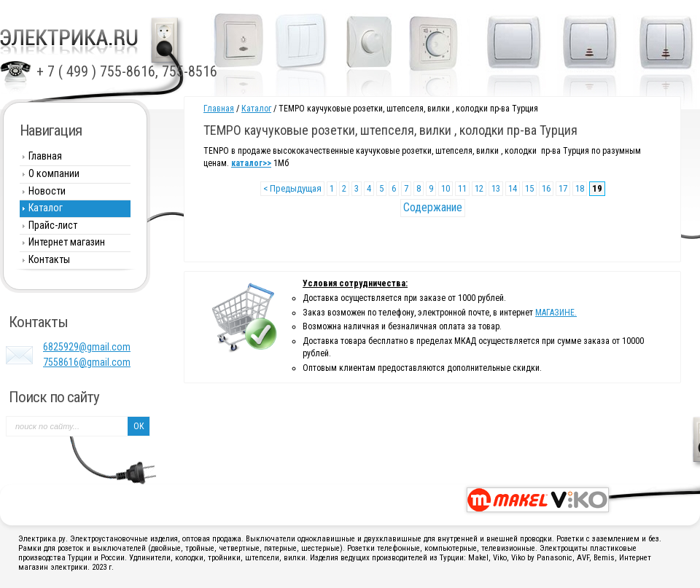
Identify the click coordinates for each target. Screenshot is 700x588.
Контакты (49, 259)
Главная (219, 109)
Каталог (256, 109)
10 (446, 188)
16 (546, 188)
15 (529, 188)
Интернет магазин (67, 242)
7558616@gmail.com (87, 362)
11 (462, 188)
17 (563, 188)
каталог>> (251, 163)
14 (513, 188)
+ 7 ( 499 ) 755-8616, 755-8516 (127, 71)
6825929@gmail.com (87, 347)
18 (580, 188)
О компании (54, 173)
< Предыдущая (292, 188)
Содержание (433, 207)
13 (496, 188)
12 (479, 188)
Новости (47, 191)
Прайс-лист (53, 225)
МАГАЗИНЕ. (556, 313)
